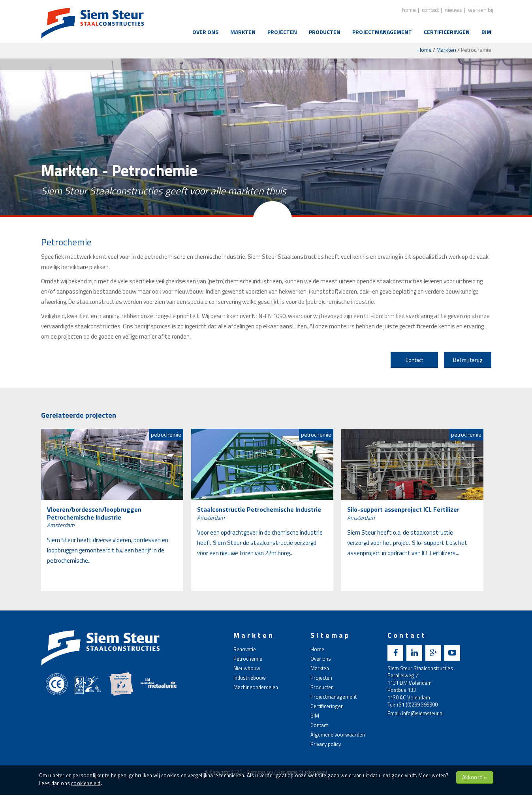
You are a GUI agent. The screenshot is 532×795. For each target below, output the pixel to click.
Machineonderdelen (256, 687)
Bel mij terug (468, 360)
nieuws (453, 10)
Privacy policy (326, 744)
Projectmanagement (382, 32)
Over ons (205, 32)
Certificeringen (447, 32)
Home (425, 50)
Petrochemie (248, 659)
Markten (243, 32)
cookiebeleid (86, 783)
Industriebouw (250, 678)
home (409, 10)
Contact (414, 360)
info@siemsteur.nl (423, 713)
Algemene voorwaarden (338, 735)
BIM (486, 32)
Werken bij (481, 10)
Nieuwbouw (247, 668)
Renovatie (245, 649)
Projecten (282, 32)
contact (430, 10)
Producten (325, 32)
